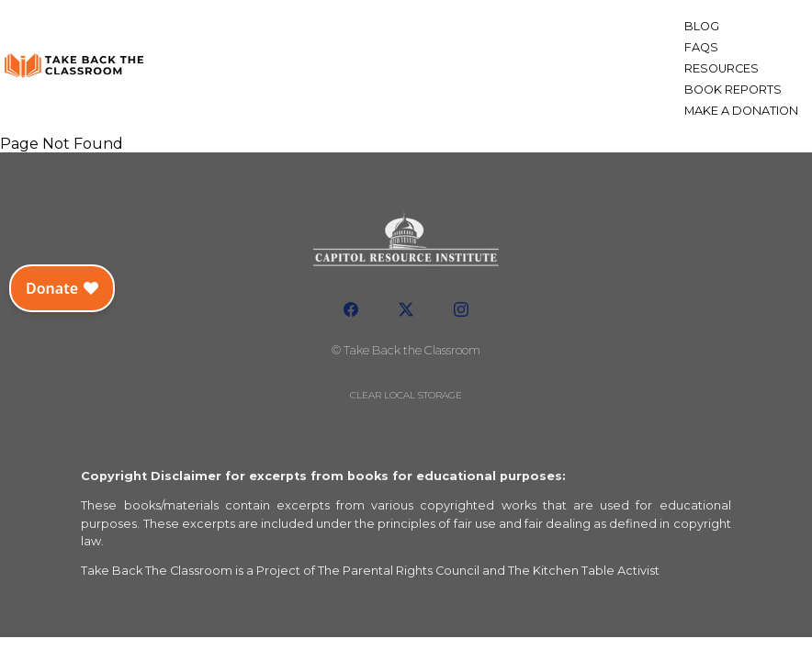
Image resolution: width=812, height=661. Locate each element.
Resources (722, 68)
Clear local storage (406, 395)
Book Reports (733, 90)
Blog (702, 26)
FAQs (701, 47)
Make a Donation (741, 111)
